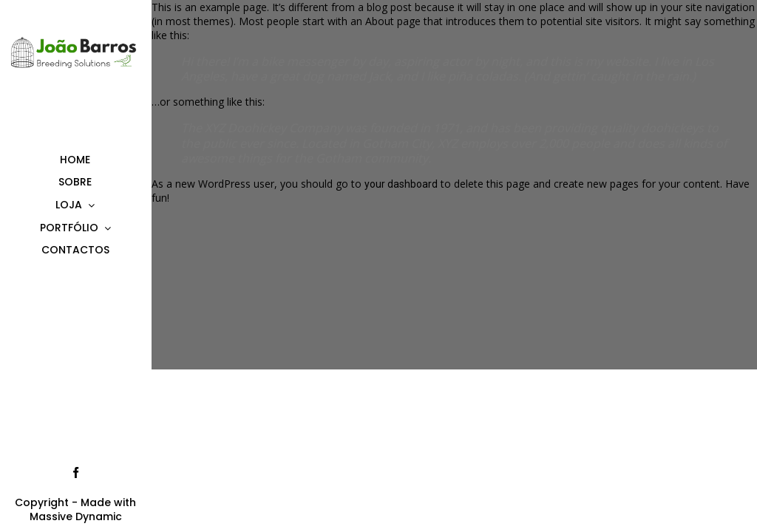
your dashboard (401, 184)
